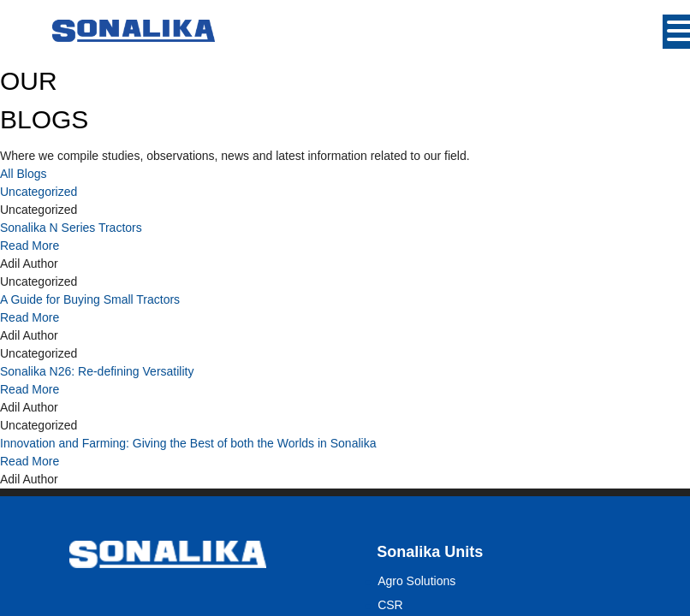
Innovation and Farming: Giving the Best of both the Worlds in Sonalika (188, 443)
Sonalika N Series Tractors (71, 228)
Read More (30, 246)
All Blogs (23, 174)
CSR (390, 605)
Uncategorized (39, 192)
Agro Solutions (416, 581)
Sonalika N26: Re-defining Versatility (97, 371)
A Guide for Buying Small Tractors (90, 299)
